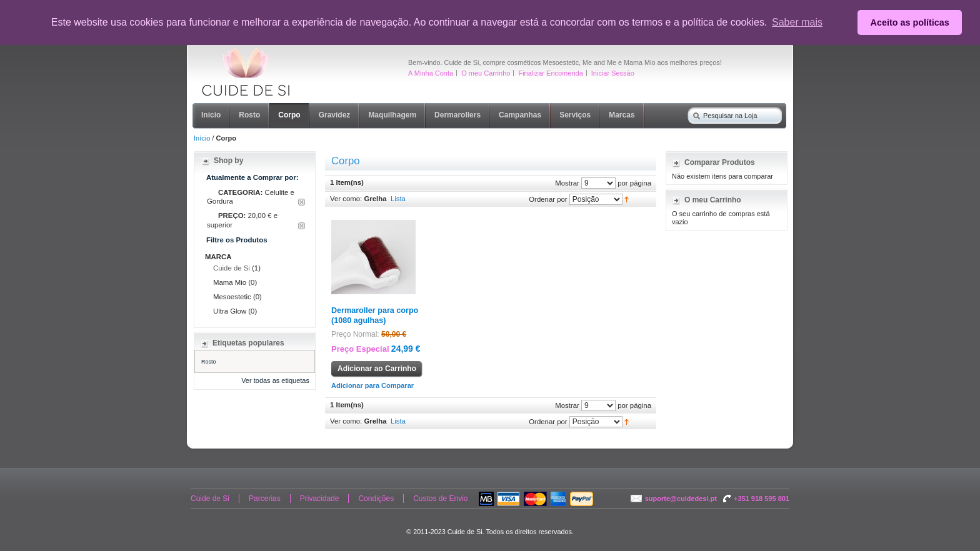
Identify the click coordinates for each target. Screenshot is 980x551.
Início (202, 138)
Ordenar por (548, 199)
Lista (398, 199)
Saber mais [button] (797, 22)
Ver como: (346, 199)
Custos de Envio (440, 499)
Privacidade (320, 499)
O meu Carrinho (486, 73)
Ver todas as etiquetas (275, 380)
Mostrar (567, 182)
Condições (376, 499)
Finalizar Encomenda (550, 73)
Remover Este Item (302, 202)
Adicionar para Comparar (372, 385)
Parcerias (265, 499)
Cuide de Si (232, 268)
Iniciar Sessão (613, 73)
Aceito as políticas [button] (910, 22)
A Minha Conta (431, 73)
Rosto (209, 362)
